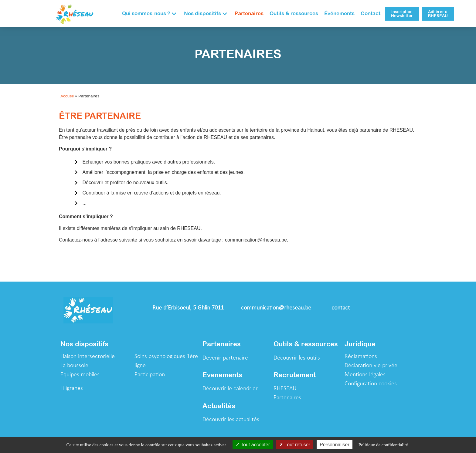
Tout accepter (253, 445)
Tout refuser (295, 445)
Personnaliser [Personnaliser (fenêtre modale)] (335, 445)
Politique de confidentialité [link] (383, 445)
